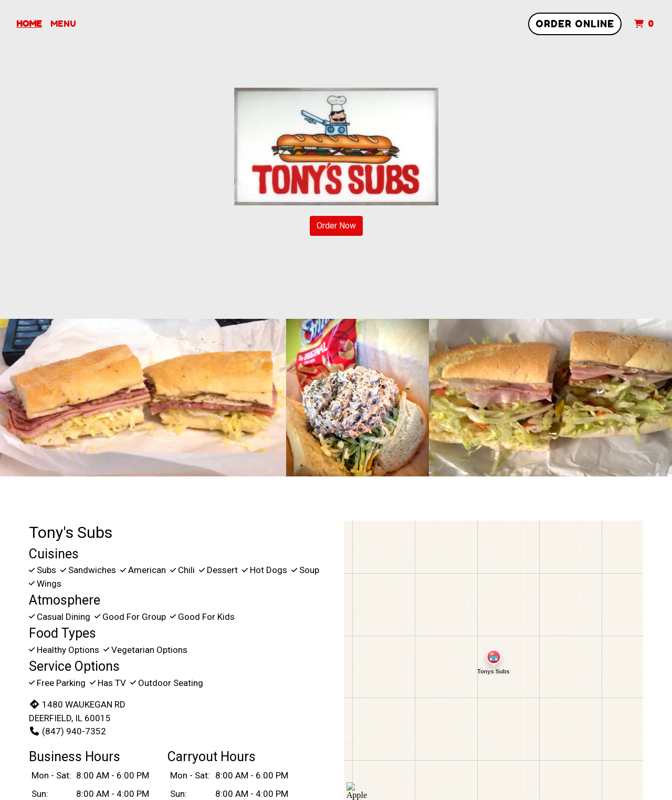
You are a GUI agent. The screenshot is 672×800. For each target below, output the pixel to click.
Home (29, 24)
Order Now (336, 226)
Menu (63, 24)
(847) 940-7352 (67, 731)
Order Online (575, 24)
